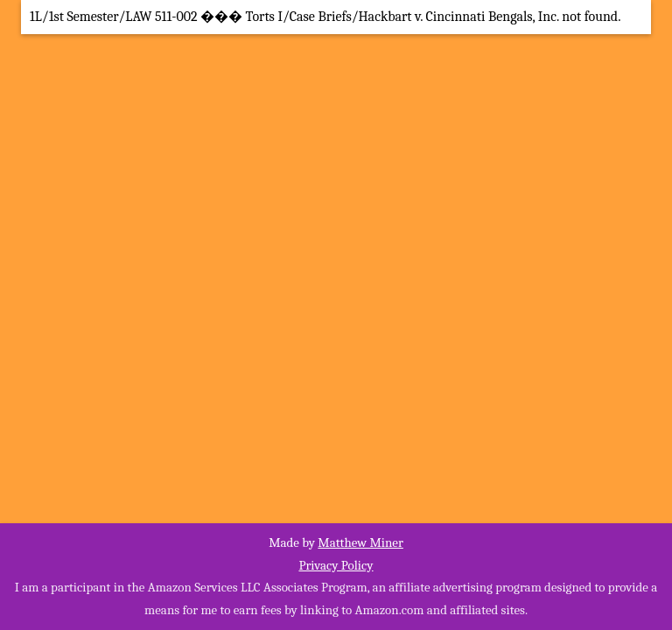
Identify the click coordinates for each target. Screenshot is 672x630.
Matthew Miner (360, 542)
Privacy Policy (336, 565)
